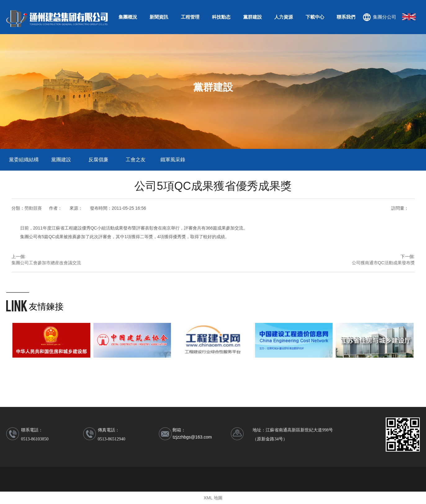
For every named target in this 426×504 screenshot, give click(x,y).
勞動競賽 (33, 208)
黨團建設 (61, 160)
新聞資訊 (159, 17)
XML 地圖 (213, 498)
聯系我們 (346, 17)
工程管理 (190, 17)
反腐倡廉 (98, 160)
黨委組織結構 (24, 160)
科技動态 (221, 17)
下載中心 (315, 17)
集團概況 (128, 17)
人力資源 (284, 17)
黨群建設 (253, 17)
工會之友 (136, 160)
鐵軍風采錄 (173, 160)
